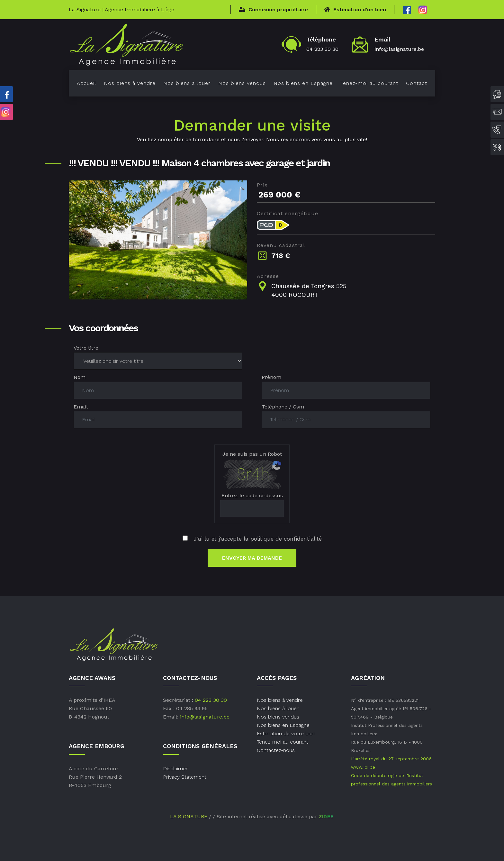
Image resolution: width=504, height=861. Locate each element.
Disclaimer (175, 769)
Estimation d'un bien (355, 9)
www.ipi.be (363, 767)
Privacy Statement (185, 777)
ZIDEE (326, 817)
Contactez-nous (276, 750)
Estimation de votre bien (286, 733)
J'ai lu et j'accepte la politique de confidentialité (252, 539)
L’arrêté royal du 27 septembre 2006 (391, 759)
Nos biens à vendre (130, 83)
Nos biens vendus (242, 83)
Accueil (86, 83)
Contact (417, 83)
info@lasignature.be (399, 49)
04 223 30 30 (322, 49)
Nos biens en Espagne (303, 83)
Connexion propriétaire (273, 9)
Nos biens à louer (187, 83)
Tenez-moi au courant (369, 83)
